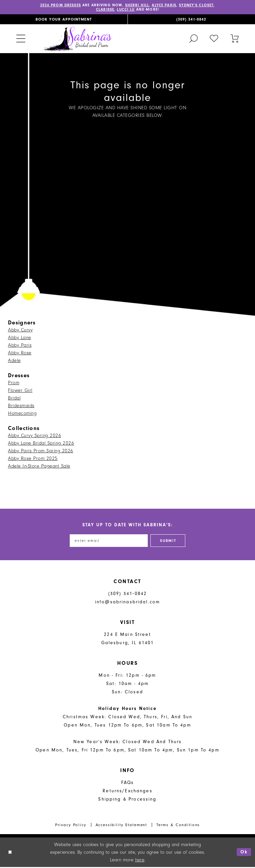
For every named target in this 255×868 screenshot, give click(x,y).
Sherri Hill (146, 5)
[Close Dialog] (10, 853)
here (140, 861)
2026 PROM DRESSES (65, 5)
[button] (21, 39)
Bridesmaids (21, 406)
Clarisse (112, 10)
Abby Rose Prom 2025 (33, 459)
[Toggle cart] (235, 39)
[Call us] (191, 20)
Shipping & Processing (127, 800)
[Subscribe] (170, 542)
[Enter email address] (108, 542)
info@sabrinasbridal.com (127, 603)
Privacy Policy (71, 826)
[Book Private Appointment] (64, 20)
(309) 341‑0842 (128, 595)
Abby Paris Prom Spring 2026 (41, 451)
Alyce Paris (175, 5)
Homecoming (22, 414)
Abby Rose (20, 353)
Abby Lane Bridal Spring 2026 (41, 444)
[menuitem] (64, 20)
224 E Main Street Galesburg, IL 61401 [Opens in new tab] (128, 640)
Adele (14, 361)
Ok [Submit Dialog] (244, 853)
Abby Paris (20, 346)
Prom (14, 383)
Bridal (14, 399)
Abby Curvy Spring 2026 (35, 436)
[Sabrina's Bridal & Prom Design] (77, 39)
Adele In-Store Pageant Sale (39, 467)
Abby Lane (20, 338)
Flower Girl (20, 391)
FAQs (128, 784)
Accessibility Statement (122, 826)
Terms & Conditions (178, 826)
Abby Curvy (20, 331)
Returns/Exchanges (127, 792)
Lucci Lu (135, 10)
